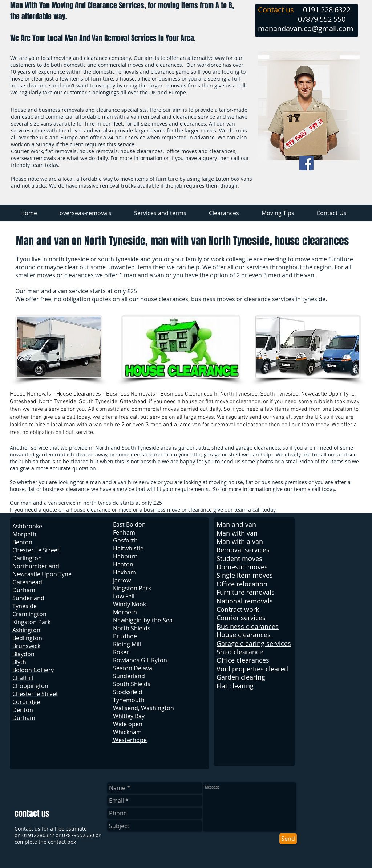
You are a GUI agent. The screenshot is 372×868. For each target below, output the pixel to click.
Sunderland (129, 676)
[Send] (288, 839)
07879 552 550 (322, 19)
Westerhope (129, 740)
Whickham (127, 732)
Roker (121, 652)
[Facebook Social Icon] (306, 163)
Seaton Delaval (133, 668)
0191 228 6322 (327, 10)
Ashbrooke (27, 526)
